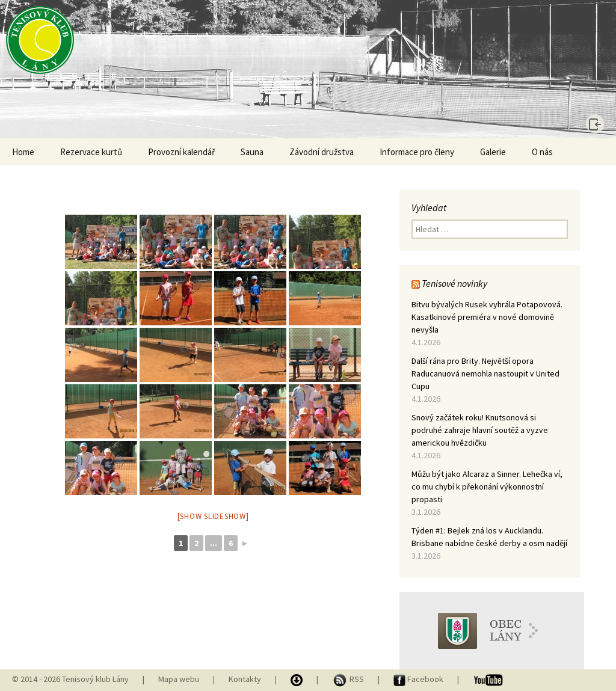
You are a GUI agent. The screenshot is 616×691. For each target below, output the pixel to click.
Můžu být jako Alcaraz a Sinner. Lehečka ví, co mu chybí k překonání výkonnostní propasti (487, 487)
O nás (542, 152)
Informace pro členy (417, 152)
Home (23, 152)
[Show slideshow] (213, 516)
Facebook (419, 679)
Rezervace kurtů (91, 152)
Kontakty (245, 679)
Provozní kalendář (181, 152)
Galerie (493, 152)
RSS (349, 679)
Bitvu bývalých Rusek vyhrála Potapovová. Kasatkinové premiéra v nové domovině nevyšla (487, 317)
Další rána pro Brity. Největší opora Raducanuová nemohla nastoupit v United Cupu (485, 373)
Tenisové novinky (454, 283)
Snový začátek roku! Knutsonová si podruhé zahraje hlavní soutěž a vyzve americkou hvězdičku (480, 430)
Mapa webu (179, 679)
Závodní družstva (322, 152)
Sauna (252, 152)
